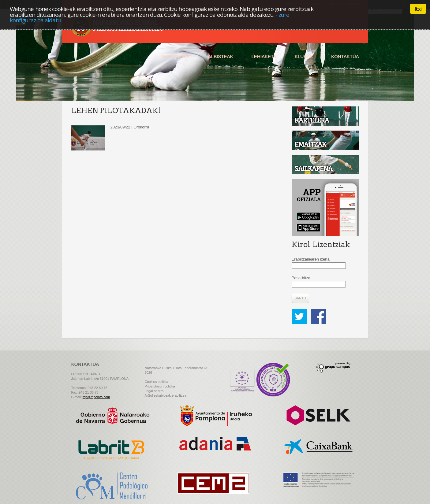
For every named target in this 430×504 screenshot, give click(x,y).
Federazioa (175, 56)
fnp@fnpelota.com (96, 397)
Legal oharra (154, 391)
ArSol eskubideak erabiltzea (166, 395)
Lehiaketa (264, 56)
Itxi (418, 9)
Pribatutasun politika (160, 386)
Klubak (304, 56)
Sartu (300, 298)
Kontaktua (345, 56)
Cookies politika (157, 382)
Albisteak (221, 56)
